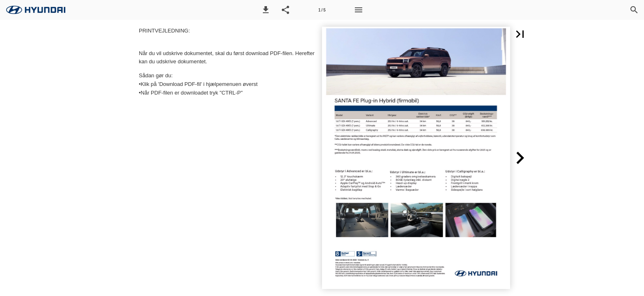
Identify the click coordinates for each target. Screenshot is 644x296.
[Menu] (359, 10)
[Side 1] (322, 10)
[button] (266, 10)
